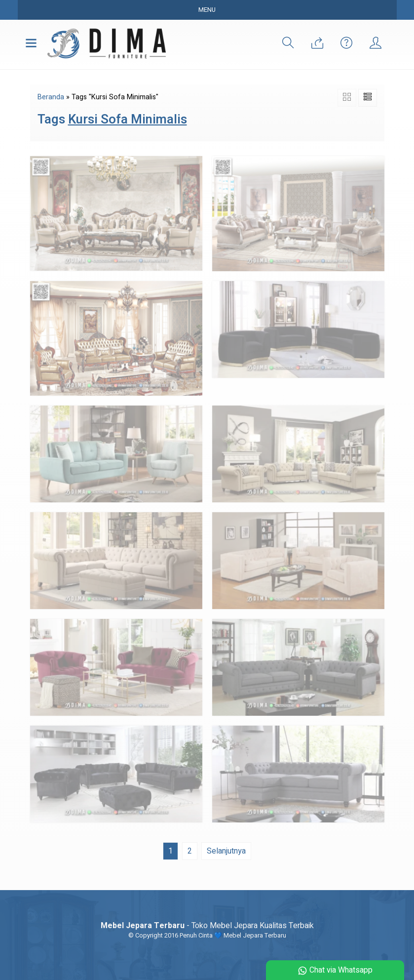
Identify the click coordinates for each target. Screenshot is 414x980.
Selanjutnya (226, 851)
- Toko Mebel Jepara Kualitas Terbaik (207, 926)
